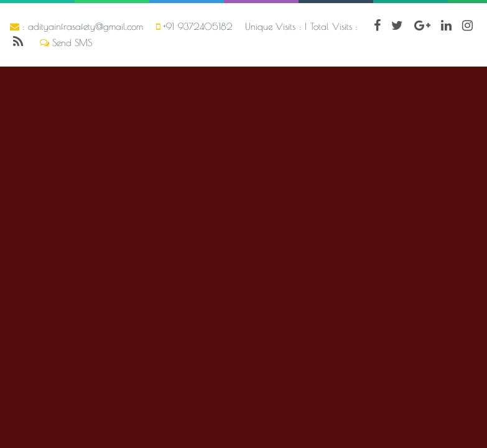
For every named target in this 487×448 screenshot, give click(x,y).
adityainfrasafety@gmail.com (86, 26)
